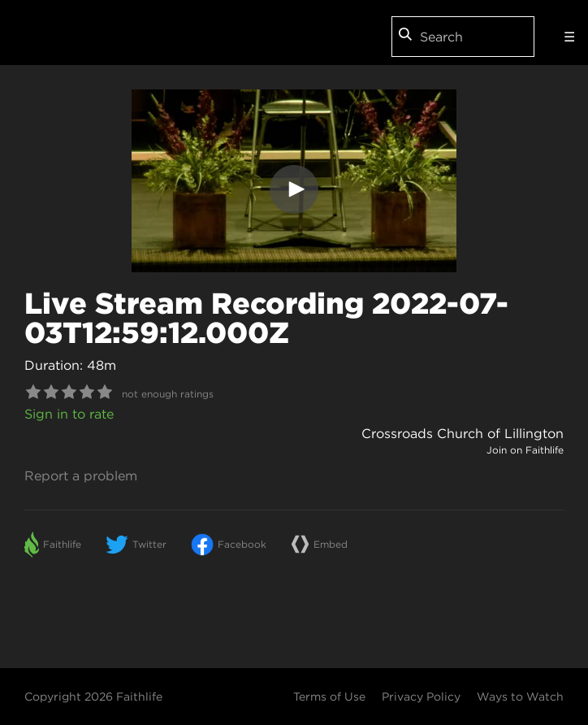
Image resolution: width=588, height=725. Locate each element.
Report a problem (81, 475)
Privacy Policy (421, 697)
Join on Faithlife (525, 450)
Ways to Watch (520, 697)
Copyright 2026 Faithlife (93, 697)
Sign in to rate (69, 414)
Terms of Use (329, 697)
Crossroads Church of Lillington (463, 433)
